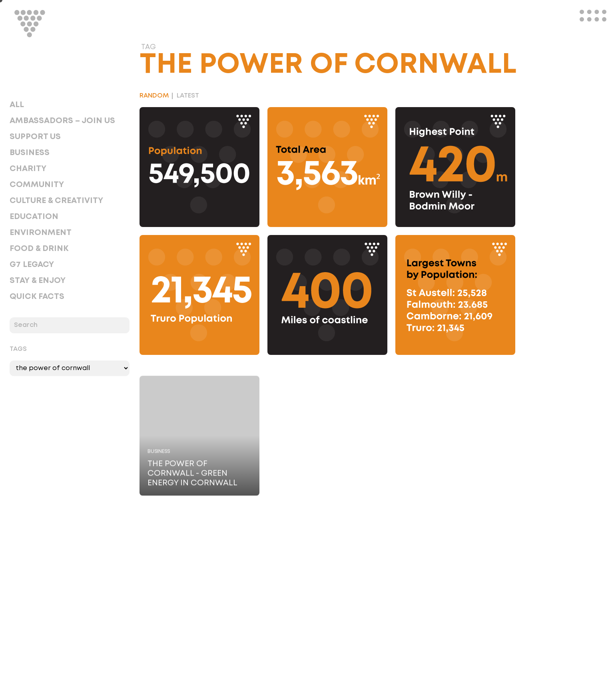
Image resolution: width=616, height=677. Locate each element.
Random (154, 96)
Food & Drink (39, 249)
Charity (28, 169)
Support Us (35, 137)
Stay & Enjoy (38, 281)
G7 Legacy (32, 265)
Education (34, 217)
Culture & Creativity (56, 201)
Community (37, 185)
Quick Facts (37, 297)
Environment (41, 233)
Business (30, 153)
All (17, 105)
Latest (188, 96)
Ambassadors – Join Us (62, 121)
